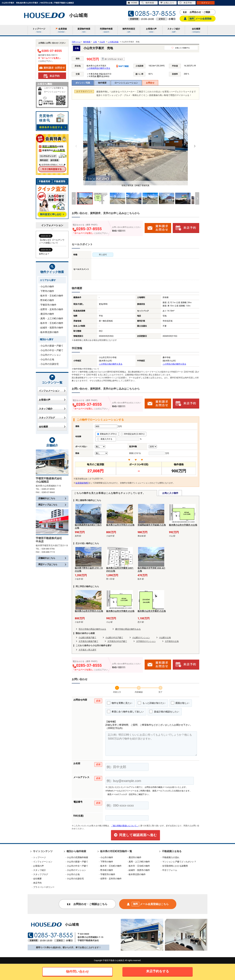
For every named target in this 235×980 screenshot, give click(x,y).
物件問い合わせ (77, 972)
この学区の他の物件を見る (111, 364)
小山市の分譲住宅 (50, 364)
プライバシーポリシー (44, 887)
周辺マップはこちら (52, 505)
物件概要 (102, 83)
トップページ (40, 857)
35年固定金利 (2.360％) (133, 434)
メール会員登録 (198, 19)
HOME (133, 3)
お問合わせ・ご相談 (197, 12)
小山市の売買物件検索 (77, 857)
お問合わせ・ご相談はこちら (87, 904)
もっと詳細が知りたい (151, 703)
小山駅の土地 (165, 638)
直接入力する (106, 439)
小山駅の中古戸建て (114, 638)
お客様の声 (52, 400)
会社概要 (52, 427)
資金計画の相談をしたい (164, 711)
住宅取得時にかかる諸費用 (175, 866)
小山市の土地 (47, 359)
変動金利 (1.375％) (107, 434)
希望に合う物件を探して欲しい (125, 711)
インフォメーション (52, 391)
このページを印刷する (54, 88)
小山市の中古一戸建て (52, 350)
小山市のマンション (51, 355)
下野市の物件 (47, 291)
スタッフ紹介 (52, 409)
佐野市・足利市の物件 (52, 309)
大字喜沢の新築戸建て (88, 641)
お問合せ (150, 83)
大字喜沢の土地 (172, 641)
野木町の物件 (47, 300)
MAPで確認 (122, 66)
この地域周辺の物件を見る (98, 68)
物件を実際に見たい (120, 703)
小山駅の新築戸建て (87, 638)
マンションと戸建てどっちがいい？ (179, 862)
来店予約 (186, 3)
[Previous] (76, 146)
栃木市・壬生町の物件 (52, 296)
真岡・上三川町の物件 (52, 318)
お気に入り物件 (170, 493)
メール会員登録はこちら (148, 904)
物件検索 (148, 3)
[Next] (195, 146)
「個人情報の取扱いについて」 (125, 826)
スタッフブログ (52, 418)
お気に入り (167, 3)
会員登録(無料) (82, 483)
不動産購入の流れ (171, 857)
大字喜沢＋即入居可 (87, 650)
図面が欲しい (180, 703)
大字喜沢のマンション (146, 641)
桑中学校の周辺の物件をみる (128, 629)
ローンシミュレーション (126, 83)
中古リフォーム (170, 870)
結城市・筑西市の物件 (52, 328)
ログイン (206, 3)
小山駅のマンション (141, 638)
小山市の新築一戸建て (52, 346)
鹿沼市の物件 (47, 314)
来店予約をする (158, 971)
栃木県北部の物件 (50, 332)
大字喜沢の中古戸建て (117, 641)
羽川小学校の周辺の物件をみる (92, 629)
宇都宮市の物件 (48, 305)
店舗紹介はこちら (52, 498)
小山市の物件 (47, 286)
